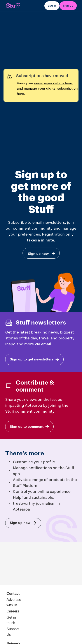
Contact (13, 593)
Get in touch (11, 620)
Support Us (13, 632)
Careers (13, 611)
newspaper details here (53, 83)
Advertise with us (14, 602)
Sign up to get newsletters (32, 359)
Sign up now (38, 254)
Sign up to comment (27, 427)
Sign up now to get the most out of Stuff (20, 523)
